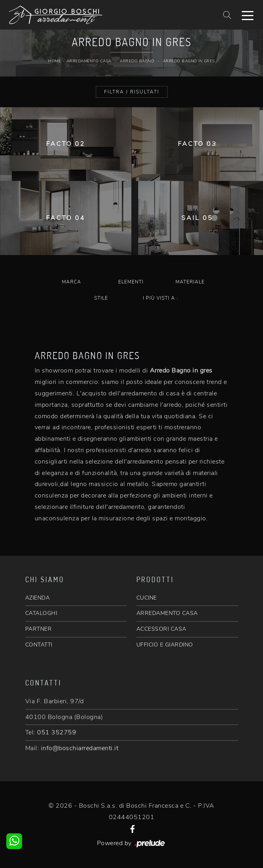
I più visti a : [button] (160, 298)
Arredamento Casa (89, 61)
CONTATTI (39, 645)
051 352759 (57, 732)
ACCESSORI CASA (161, 629)
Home (54, 61)
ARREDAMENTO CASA (167, 613)
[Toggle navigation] (248, 15)
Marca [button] (72, 282)
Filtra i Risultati (132, 92)
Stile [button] (101, 298)
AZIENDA (38, 598)
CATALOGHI (41, 613)
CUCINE (147, 598)
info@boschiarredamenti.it (80, 748)
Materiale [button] (190, 282)
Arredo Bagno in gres (189, 61)
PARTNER (39, 629)
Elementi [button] (131, 282)
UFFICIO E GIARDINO (165, 645)
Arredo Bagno (137, 61)
